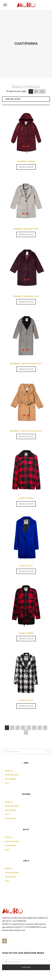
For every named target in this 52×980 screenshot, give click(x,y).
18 (36, 49)
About (8, 947)
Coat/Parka (10, 736)
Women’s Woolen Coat (26, 186)
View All (9, 728)
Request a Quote (26, 124)
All (42, 49)
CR (6, 956)
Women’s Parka (26, 119)
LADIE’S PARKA (26, 455)
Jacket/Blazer (12, 732)
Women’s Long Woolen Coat (26, 321)
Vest (7, 740)
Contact (9, 960)
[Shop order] (26, 56)
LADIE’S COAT (26, 523)
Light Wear (10, 776)
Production (11, 951)
